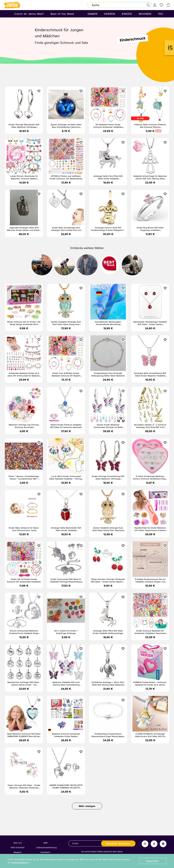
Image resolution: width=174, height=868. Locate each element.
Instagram (145, 844)
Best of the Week (62, 14)
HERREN (110, 14)
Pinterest (163, 844)
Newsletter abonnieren (118, 843)
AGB (45, 843)
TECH (162, 14)
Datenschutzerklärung (47, 847)
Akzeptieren (152, 861)
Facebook (154, 844)
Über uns (18, 843)
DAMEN (93, 14)
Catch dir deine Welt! (29, 14)
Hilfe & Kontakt (18, 847)
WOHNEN (145, 14)
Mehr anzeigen (87, 809)
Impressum (45, 852)
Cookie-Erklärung (19, 862)
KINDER (127, 14)
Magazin (18, 852)
